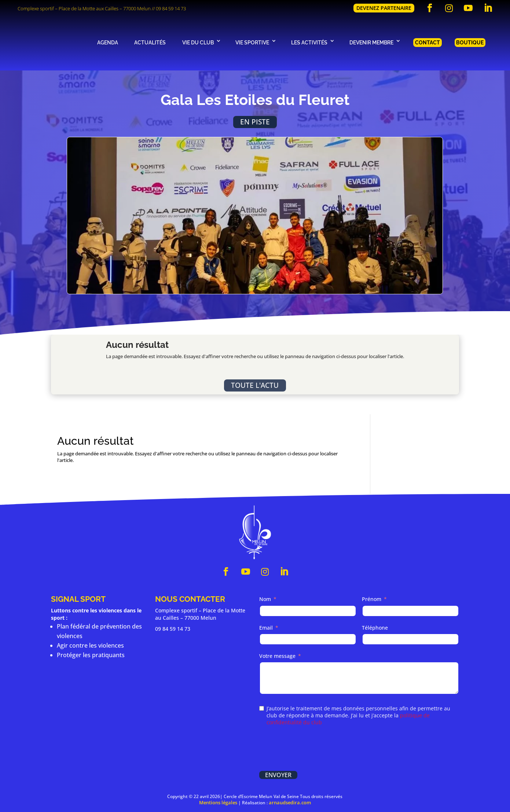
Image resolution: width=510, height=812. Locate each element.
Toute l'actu (255, 385)
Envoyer (278, 775)
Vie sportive (252, 42)
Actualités (150, 42)
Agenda (108, 42)
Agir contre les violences (90, 645)
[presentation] (315, 749)
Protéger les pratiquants (91, 655)
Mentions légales (218, 802)
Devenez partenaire (384, 8)
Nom (265, 599)
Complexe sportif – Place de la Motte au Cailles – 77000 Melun (200, 614)
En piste (255, 122)
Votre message (277, 656)
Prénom (372, 599)
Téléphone (375, 628)
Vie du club (198, 42)
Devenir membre (371, 42)
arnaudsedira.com (290, 802)
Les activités (309, 42)
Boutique (470, 42)
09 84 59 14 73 (171, 8)
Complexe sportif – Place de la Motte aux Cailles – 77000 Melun (84, 8)
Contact (428, 42)
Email (266, 628)
